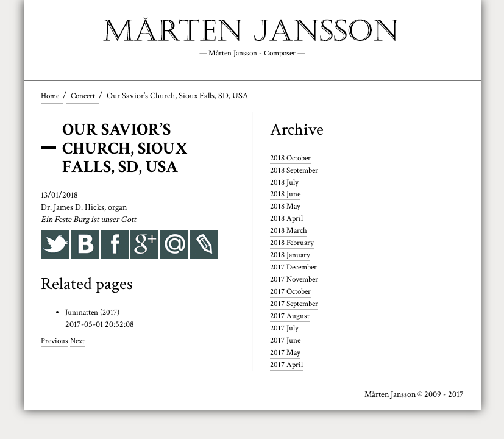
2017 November (297, 280)
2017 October (293, 293)
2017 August (290, 317)
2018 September (297, 171)
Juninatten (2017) (94, 313)
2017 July (285, 329)
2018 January (291, 256)
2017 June (286, 341)
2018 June (286, 195)
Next (80, 342)
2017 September (297, 305)
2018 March (290, 232)
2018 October (293, 159)
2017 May (286, 354)
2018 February (294, 244)
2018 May (286, 207)
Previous (55, 342)
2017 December (296, 268)
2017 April (287, 366)
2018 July (285, 184)
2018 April (287, 220)
